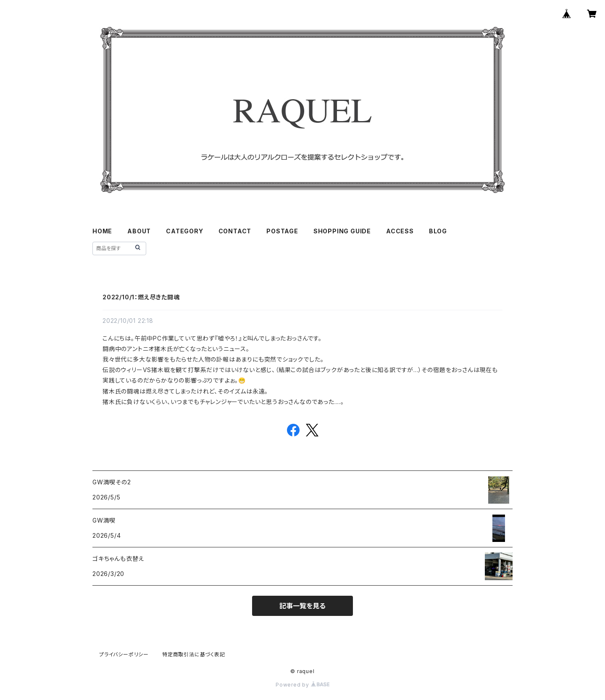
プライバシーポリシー (124, 654)
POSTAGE (282, 231)
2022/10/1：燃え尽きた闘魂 (141, 297)
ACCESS (400, 231)
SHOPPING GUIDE (342, 231)
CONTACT (235, 231)
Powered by (302, 685)
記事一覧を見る (302, 606)
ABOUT (139, 231)
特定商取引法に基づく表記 (194, 654)
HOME (102, 231)
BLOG (438, 231)
